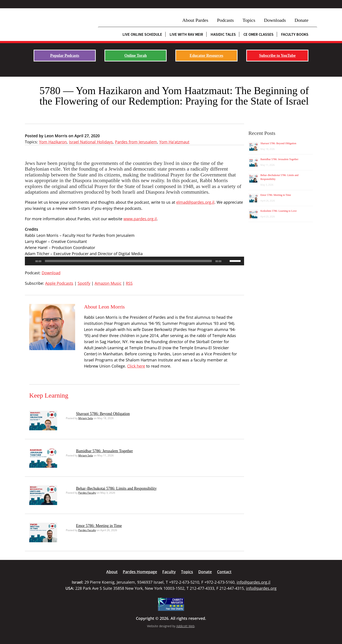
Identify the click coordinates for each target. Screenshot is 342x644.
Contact (224, 572)
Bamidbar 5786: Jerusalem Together (105, 451)
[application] (134, 261)
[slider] (128, 261)
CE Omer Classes (258, 34)
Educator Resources (207, 56)
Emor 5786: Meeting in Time (99, 526)
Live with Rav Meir (186, 34)
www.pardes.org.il (140, 219)
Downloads (275, 20)
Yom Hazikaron (53, 142)
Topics (249, 20)
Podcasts (225, 20)
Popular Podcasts (65, 56)
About (112, 572)
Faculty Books (295, 34)
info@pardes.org (261, 588)
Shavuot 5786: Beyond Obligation (103, 414)
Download (51, 273)
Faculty (169, 572)
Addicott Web (185, 626)
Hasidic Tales (223, 34)
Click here (136, 366)
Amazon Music (108, 283)
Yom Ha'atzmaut (174, 142)
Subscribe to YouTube (277, 56)
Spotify (84, 283)
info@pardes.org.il (254, 582)
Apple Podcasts (59, 283)
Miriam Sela (86, 418)
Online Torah (136, 56)
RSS (129, 283)
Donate (301, 20)
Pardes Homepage (140, 572)
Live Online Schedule (142, 34)
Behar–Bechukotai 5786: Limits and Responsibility (116, 488)
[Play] (31, 261)
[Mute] (226, 261)
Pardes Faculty (87, 493)
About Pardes (195, 20)
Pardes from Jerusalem (136, 142)
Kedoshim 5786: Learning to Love (279, 211)
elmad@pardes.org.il (195, 202)
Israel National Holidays (91, 142)
